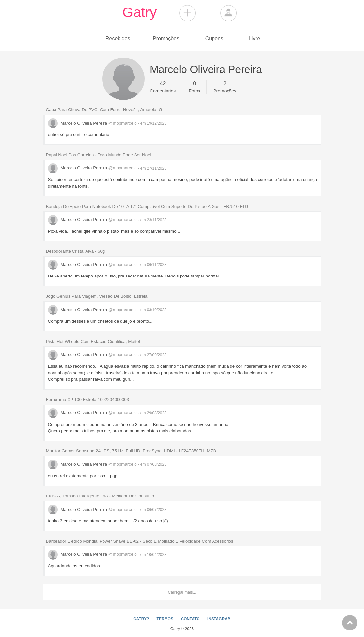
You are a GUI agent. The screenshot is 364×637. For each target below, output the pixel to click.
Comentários (163, 87)
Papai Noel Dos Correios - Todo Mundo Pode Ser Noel (99, 155)
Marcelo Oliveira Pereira (93, 123)
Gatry (140, 12)
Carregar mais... (182, 592)
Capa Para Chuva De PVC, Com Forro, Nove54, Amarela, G (104, 110)
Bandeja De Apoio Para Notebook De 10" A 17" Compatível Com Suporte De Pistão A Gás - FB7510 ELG (147, 206)
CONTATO (190, 619)
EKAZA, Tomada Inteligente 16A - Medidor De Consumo (100, 496)
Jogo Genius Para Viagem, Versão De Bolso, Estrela (97, 296)
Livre (254, 38)
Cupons (214, 38)
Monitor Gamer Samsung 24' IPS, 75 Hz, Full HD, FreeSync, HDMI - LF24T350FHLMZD (131, 451)
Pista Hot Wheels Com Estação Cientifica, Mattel (93, 341)
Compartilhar (187, 13)
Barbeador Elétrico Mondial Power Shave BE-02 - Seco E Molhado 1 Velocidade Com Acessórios (140, 541)
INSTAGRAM (219, 619)
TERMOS (165, 619)
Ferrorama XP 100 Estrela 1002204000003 (88, 400)
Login (229, 13)
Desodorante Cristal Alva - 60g (76, 251)
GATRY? (141, 619)
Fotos (194, 87)
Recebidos (118, 38)
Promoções (166, 38)
